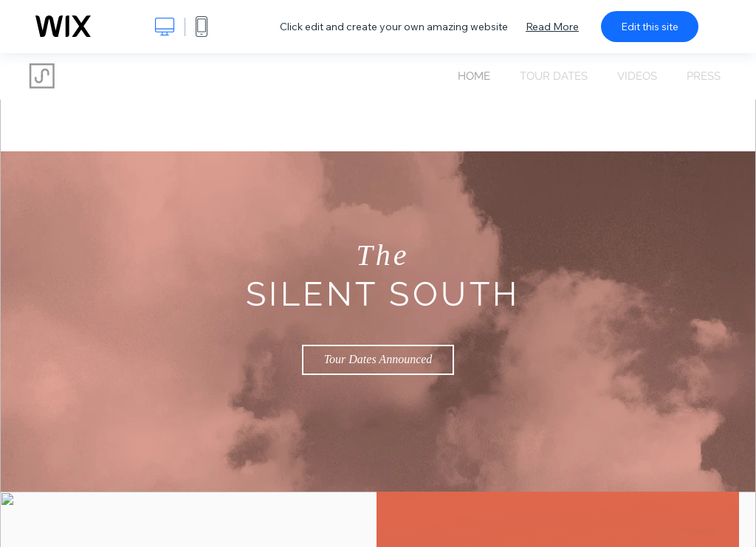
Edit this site (650, 27)
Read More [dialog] (552, 27)
